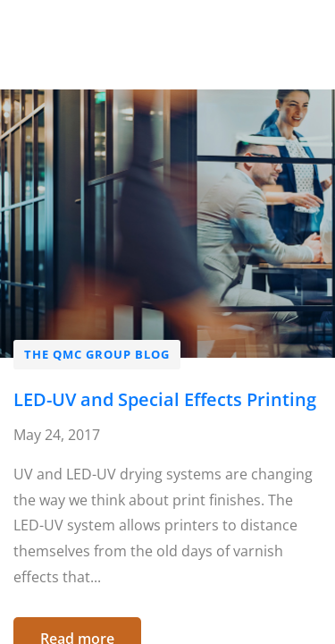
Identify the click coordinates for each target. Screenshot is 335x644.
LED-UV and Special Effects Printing (165, 399)
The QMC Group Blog (97, 354)
